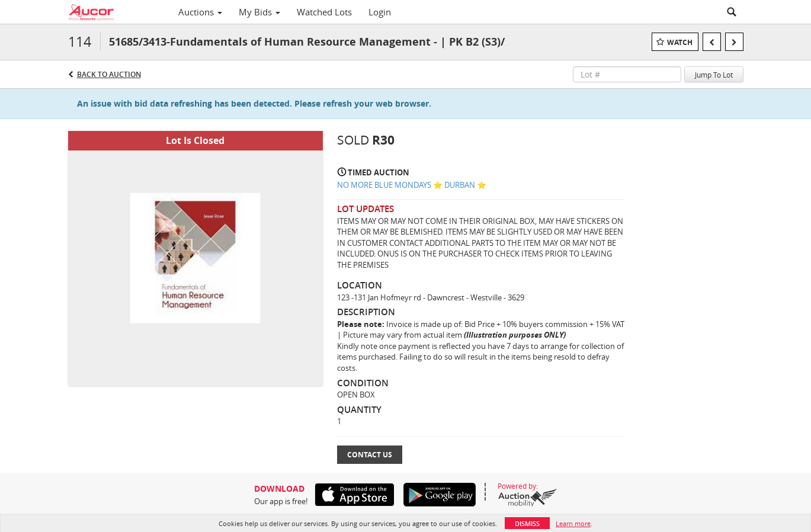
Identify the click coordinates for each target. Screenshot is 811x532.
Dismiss (527, 523)
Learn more (573, 523)
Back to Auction (109, 74)
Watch (680, 42)
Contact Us (370, 455)
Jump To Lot (714, 75)
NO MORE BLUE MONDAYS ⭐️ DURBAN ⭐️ (412, 185)
